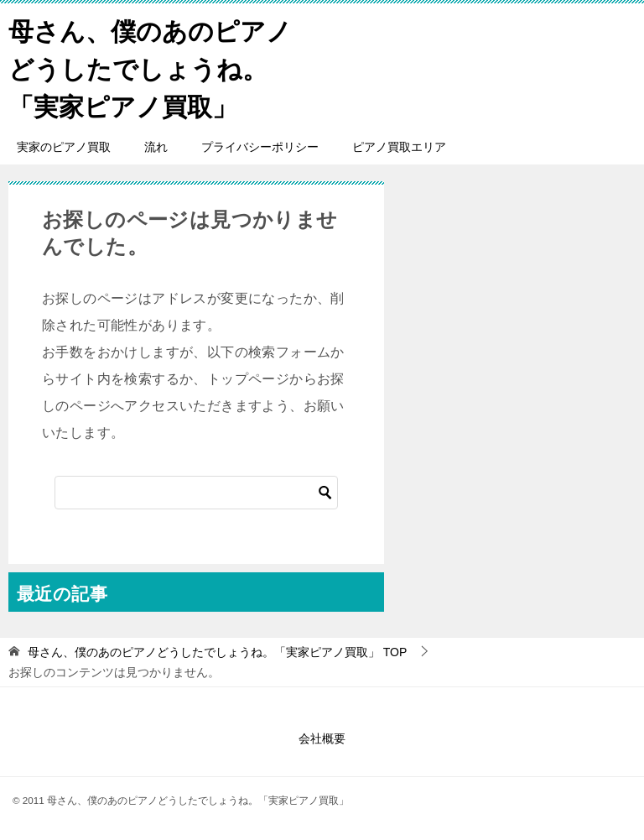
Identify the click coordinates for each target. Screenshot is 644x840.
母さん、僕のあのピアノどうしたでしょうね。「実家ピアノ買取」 (150, 67)
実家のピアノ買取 (64, 147)
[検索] (196, 493)
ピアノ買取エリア (399, 147)
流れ (156, 147)
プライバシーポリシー (260, 147)
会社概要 (322, 738)
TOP (217, 652)
